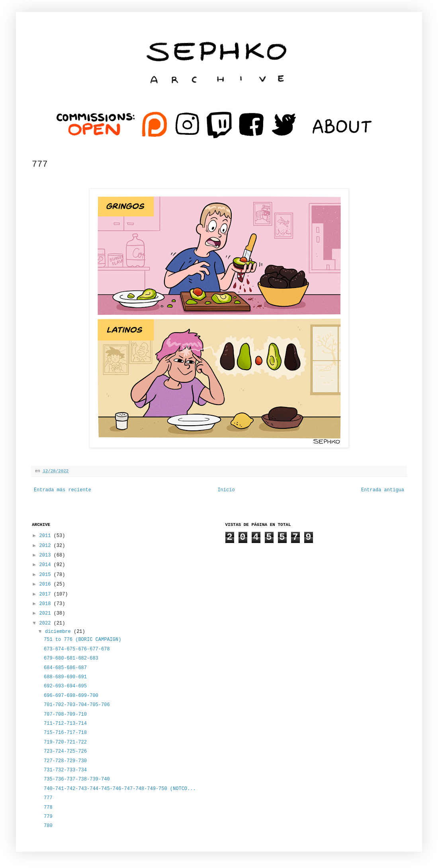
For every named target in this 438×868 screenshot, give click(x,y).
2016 (47, 584)
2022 (47, 623)
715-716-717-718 (65, 733)
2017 (47, 594)
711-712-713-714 (65, 724)
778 (48, 808)
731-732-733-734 (65, 770)
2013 (47, 555)
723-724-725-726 (65, 751)
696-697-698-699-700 (71, 696)
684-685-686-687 (65, 668)
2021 (47, 613)
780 (48, 826)
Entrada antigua (383, 490)
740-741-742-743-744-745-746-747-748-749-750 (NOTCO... (120, 789)
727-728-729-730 (65, 761)
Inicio (226, 490)
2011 (47, 536)
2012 (47, 546)
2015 (47, 575)
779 (48, 817)
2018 (47, 604)
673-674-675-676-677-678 (77, 649)
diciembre (59, 632)
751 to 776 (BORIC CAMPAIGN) (82, 640)
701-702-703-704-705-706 (77, 705)
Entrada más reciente (63, 490)
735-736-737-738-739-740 (77, 779)
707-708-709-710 (65, 714)
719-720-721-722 (65, 742)
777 (48, 798)
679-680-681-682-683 (71, 658)
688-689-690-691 (65, 677)
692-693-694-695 (65, 686)
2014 (47, 565)
